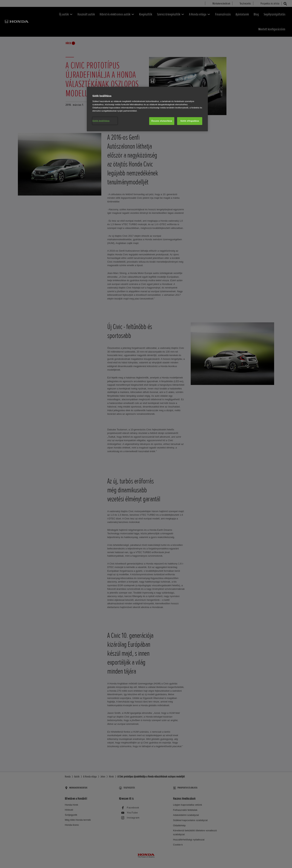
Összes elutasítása (162, 121)
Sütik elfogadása (190, 121)
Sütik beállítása (101, 121)
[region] (147, 109)
